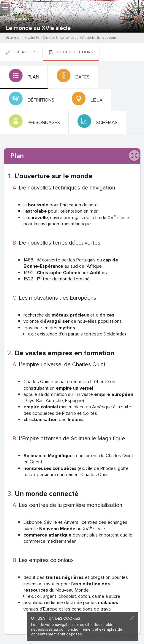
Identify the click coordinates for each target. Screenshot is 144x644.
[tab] (24, 77)
